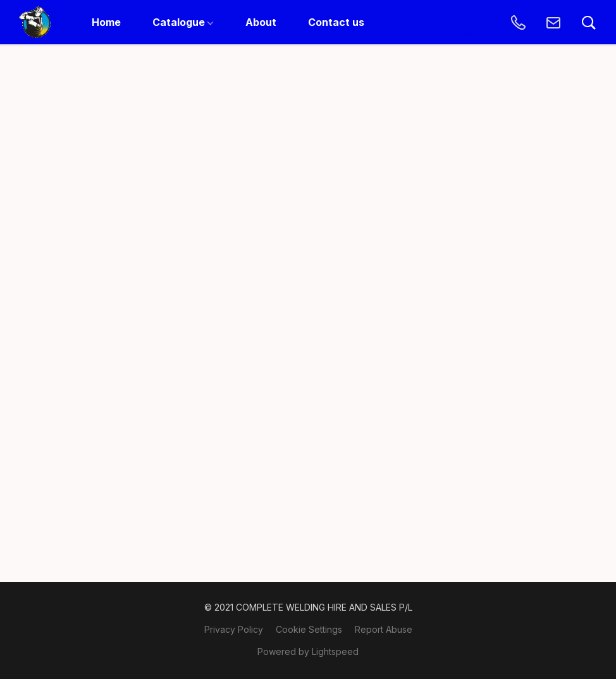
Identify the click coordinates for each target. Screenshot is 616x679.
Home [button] (106, 22)
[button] (35, 22)
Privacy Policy (234, 629)
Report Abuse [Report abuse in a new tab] (384, 629)
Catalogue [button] (183, 22)
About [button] (261, 22)
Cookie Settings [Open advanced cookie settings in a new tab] (309, 629)
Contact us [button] (336, 22)
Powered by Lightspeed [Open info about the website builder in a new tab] (308, 651)
